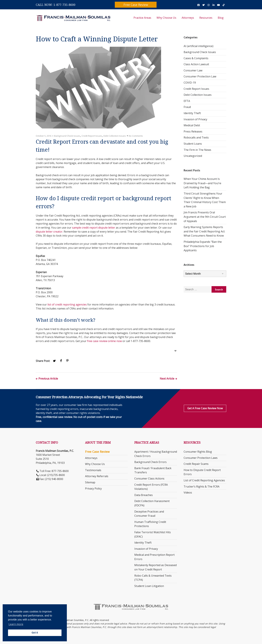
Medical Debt (192, 125)
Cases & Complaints (196, 58)
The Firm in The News (197, 150)
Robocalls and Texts (196, 137)
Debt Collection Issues (115, 136)
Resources (206, 18)
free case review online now (104, 341)
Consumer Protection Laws (201, 458)
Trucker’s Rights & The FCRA (202, 487)
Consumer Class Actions (149, 478)
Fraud (187, 107)
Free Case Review (136, 5)
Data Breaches (144, 495)
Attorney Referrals (97, 476)
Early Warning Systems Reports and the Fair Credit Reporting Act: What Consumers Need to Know (204, 231)
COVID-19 (190, 83)
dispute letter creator (49, 232)
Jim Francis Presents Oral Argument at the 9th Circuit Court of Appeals (205, 217)
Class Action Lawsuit (196, 64)
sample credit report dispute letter (94, 228)
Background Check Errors (150, 462)
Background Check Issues (67, 136)
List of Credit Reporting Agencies (204, 480)
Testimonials (93, 470)
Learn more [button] (16, 624)
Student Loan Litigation (149, 586)
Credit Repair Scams (196, 464)
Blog (221, 18)
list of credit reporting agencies (67, 304)
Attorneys (188, 18)
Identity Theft (192, 113)
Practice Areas (142, 18)
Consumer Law (193, 70)
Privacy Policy (93, 489)
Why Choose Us (166, 18)
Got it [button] (35, 633)
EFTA (187, 101)
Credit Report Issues (92, 136)
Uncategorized (193, 156)
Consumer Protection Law (200, 76)
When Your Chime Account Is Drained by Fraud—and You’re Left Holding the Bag (202, 183)
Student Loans (193, 144)
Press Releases (193, 131)
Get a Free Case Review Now (205, 408)
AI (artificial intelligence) (199, 46)
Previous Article (48, 379)
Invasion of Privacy (195, 119)
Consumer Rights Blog (198, 452)
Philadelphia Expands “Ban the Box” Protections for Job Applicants (203, 246)
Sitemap (90, 482)
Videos (188, 493)
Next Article (167, 379)
